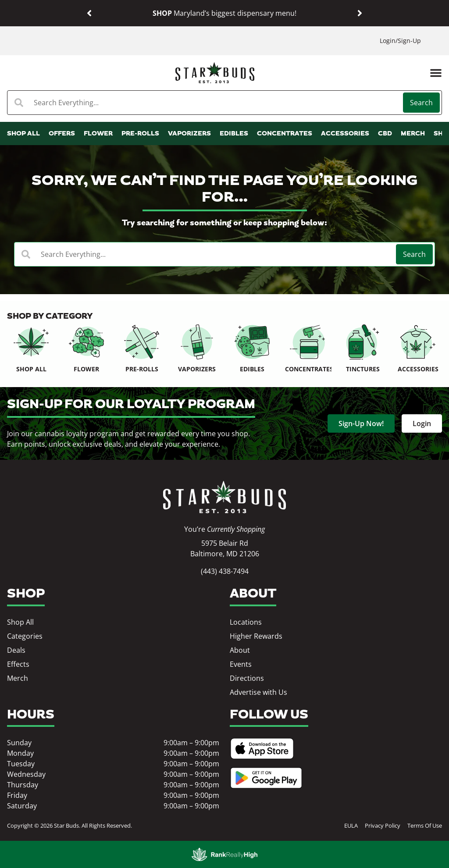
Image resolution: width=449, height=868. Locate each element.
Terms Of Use (425, 825)
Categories (25, 636)
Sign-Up (409, 41)
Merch (18, 678)
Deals (16, 650)
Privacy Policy (383, 825)
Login (388, 41)
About (240, 650)
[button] (89, 13)
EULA (351, 825)
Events (241, 664)
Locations (246, 622)
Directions (247, 678)
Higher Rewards (256, 636)
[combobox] (206, 103)
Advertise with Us (258, 692)
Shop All (20, 622)
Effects (18, 664)
